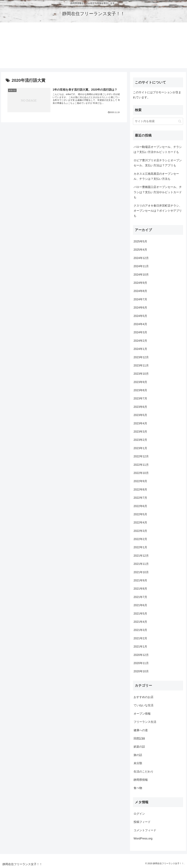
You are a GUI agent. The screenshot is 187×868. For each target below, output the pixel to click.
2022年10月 (141, 473)
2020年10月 (141, 671)
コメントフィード (145, 830)
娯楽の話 (139, 747)
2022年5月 (140, 514)
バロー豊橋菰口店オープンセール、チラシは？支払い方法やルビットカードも (158, 192)
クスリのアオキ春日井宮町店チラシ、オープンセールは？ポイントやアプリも (158, 211)
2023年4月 (140, 423)
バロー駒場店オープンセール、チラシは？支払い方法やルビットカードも (158, 149)
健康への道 (141, 730)
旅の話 (138, 755)
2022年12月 (141, 456)
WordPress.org (143, 838)
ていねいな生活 (144, 705)
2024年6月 (140, 308)
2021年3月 (140, 630)
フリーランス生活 (145, 722)
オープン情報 (142, 714)
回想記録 (139, 738)
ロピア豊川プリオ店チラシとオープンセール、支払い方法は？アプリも (158, 163)
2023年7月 (140, 398)
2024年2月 (140, 341)
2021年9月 (140, 580)
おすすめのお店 (144, 697)
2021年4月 (140, 622)
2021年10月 (141, 572)
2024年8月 (140, 291)
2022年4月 (140, 523)
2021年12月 (141, 556)
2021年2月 (140, 638)
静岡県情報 (141, 780)
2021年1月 (140, 647)
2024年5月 (140, 316)
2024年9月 (140, 283)
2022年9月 (140, 481)
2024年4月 (140, 324)
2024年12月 (141, 258)
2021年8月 (140, 589)
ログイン (139, 814)
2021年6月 (140, 605)
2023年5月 (140, 415)
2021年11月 (141, 564)
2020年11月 (141, 663)
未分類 (138, 763)
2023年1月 (140, 448)
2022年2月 (140, 539)
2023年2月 (140, 440)
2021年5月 (140, 614)
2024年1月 (140, 349)
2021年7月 (140, 597)
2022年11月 (141, 465)
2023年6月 (140, 407)
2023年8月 (140, 390)
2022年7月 (140, 498)
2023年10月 (141, 374)
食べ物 (138, 788)
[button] (180, 121)
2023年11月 (141, 366)
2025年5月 (140, 241)
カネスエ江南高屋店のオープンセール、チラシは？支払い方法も (156, 176)
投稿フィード (142, 822)
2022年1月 (140, 547)
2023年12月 (141, 357)
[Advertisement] (93, 46)
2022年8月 (140, 490)
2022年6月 (140, 506)
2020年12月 (141, 655)
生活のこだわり (144, 772)
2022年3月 (140, 531)
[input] (158, 121)
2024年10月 (141, 275)
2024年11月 (141, 266)
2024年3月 (140, 332)
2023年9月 (140, 382)
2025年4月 (140, 250)
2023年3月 (140, 432)
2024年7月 (140, 299)
